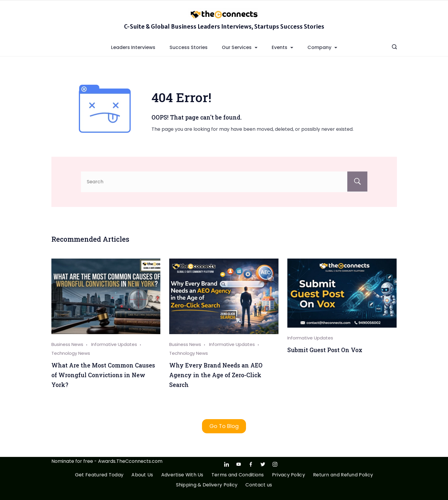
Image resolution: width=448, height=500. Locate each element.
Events (282, 47)
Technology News (71, 353)
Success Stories (189, 47)
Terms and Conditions (238, 475)
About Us (142, 475)
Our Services (240, 47)
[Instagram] (275, 464)
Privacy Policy (289, 475)
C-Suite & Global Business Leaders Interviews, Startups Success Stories (224, 26)
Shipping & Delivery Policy (207, 485)
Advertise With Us (182, 475)
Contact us (259, 485)
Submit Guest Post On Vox (325, 350)
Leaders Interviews (133, 47)
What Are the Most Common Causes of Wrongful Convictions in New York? (103, 375)
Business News (67, 344)
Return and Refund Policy (343, 475)
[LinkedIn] (227, 464)
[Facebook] (251, 464)
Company (322, 47)
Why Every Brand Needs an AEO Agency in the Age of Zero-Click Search (216, 375)
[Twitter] (263, 464)
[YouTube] (239, 464)
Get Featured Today (99, 475)
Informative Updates (114, 344)
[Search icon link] (394, 48)
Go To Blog (224, 426)
